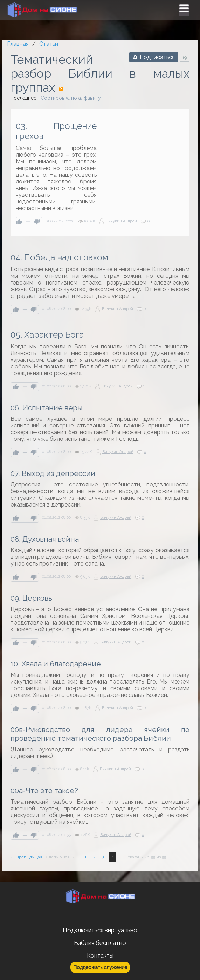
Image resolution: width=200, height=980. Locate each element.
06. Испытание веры (47, 408)
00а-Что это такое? (44, 790)
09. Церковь (31, 598)
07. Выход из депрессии (53, 473)
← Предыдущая (26, 857)
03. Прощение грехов (56, 131)
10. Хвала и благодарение (56, 664)
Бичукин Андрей (121, 221)
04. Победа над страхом (59, 257)
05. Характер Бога (47, 335)
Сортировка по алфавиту (71, 98)
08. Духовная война (45, 539)
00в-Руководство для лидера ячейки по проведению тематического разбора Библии (100, 734)
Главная (18, 44)
